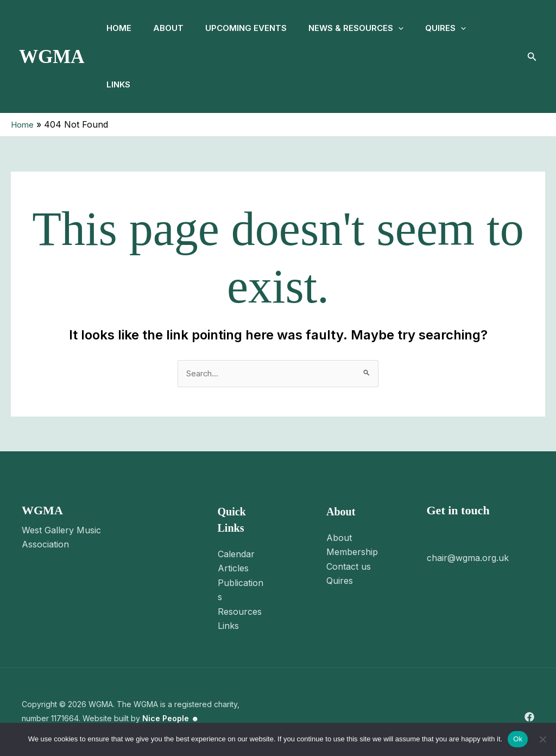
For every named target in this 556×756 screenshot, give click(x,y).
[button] (413, 28)
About (175, 28)
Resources (240, 612)
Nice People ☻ (171, 719)
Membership (352, 553)
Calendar (236, 555)
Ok (518, 739)
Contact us (349, 567)
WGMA (52, 57)
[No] (542, 739)
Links (121, 84)
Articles (233, 569)
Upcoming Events (257, 28)
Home (121, 28)
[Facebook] (529, 717)
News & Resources (371, 28)
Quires (465, 28)
